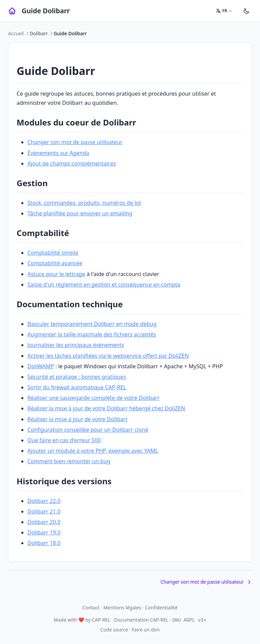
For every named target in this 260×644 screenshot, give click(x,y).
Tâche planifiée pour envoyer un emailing (80, 213)
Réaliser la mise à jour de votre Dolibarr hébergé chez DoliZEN (106, 408)
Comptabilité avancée (55, 263)
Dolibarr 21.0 (44, 511)
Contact (91, 608)
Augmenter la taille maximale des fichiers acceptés (92, 334)
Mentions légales (122, 608)
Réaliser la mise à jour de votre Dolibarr (78, 419)
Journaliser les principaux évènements (76, 345)
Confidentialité (161, 608)
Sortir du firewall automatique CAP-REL (77, 387)
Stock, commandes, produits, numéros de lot (84, 203)
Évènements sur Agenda (58, 153)
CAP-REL (101, 620)
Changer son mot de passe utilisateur (75, 142)
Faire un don (146, 630)
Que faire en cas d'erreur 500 (64, 440)
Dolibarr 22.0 (44, 501)
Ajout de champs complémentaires (72, 163)
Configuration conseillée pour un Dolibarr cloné (88, 430)
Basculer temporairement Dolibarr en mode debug (92, 324)
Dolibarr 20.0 (44, 522)
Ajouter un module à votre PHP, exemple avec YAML (93, 451)
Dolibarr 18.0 (44, 543)
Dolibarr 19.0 (44, 532)
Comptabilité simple (53, 253)
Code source (114, 630)
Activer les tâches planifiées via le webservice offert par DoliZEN (108, 356)
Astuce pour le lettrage (56, 274)
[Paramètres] (246, 11)
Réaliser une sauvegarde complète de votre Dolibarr (93, 398)
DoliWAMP (41, 366)
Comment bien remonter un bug (69, 461)
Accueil (16, 33)
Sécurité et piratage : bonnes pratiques (77, 377)
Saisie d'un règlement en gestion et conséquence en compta (104, 285)
